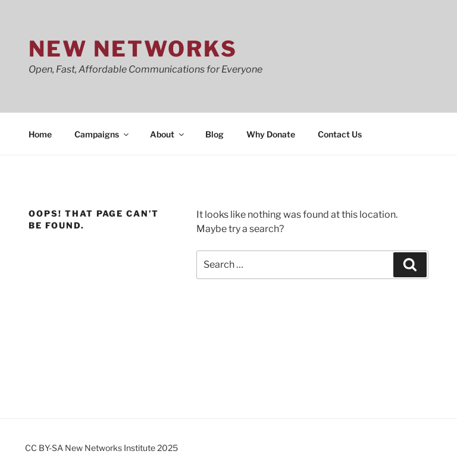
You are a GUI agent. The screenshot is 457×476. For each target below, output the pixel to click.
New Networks (133, 49)
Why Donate (271, 134)
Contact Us (340, 134)
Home (40, 134)
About (168, 134)
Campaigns (102, 134)
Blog (215, 134)
